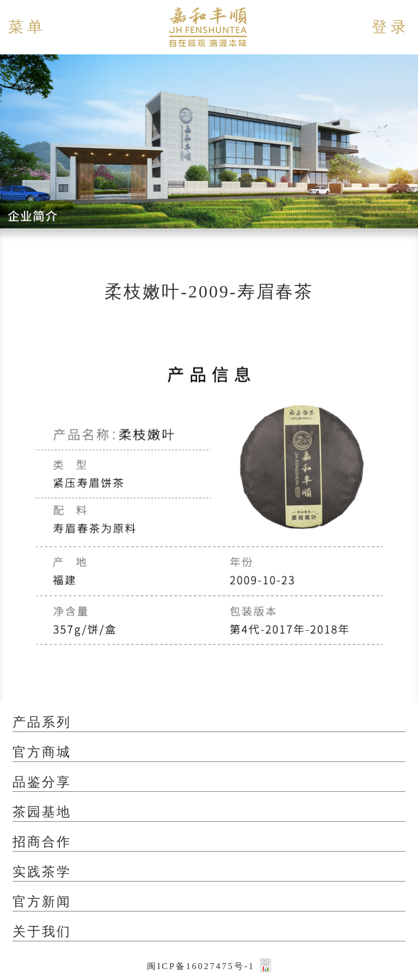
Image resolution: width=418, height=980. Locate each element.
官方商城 (42, 752)
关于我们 (42, 932)
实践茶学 (42, 872)
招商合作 (42, 842)
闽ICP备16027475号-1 (201, 966)
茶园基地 (42, 812)
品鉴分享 (42, 782)
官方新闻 (42, 902)
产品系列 (42, 722)
